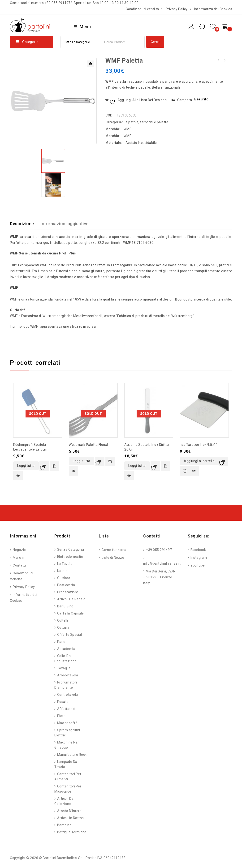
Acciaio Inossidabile (141, 143)
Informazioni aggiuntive (65, 224)
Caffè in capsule (71, 613)
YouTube (197, 565)
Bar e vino (65, 606)
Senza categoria (71, 550)
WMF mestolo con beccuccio (225, 60)
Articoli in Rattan (71, 818)
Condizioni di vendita (142, 9)
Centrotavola (68, 695)
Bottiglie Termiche (72, 832)
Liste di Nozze (113, 558)
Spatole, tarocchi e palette (147, 122)
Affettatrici (66, 709)
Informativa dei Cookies (213, 9)
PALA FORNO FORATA (218, 60)
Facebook (198, 550)
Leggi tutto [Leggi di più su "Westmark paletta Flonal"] (82, 461)
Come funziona (114, 550)
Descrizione (22, 224)
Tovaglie (64, 668)
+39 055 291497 (159, 550)
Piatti (61, 716)
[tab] (25, 224)
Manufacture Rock (72, 755)
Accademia (66, 649)
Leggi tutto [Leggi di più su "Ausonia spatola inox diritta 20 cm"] (137, 466)
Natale (62, 571)
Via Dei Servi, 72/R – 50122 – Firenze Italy (159, 577)
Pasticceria (66, 585)
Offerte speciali (70, 635)
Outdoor (64, 578)
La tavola (65, 564)
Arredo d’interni (70, 811)
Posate (63, 702)
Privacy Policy (177, 9)
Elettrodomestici (70, 557)
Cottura (63, 627)
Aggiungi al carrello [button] (199, 461)
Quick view (18, 476)
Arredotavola (68, 675)
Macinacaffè (67, 723)
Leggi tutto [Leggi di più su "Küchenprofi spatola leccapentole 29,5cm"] (26, 466)
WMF (127, 129)
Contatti (19, 565)
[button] (90, 64)
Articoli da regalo (71, 599)
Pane (61, 642)
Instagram (198, 558)
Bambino (64, 825)
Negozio (19, 550)
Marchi (18, 558)
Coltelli (63, 620)
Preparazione (68, 592)
